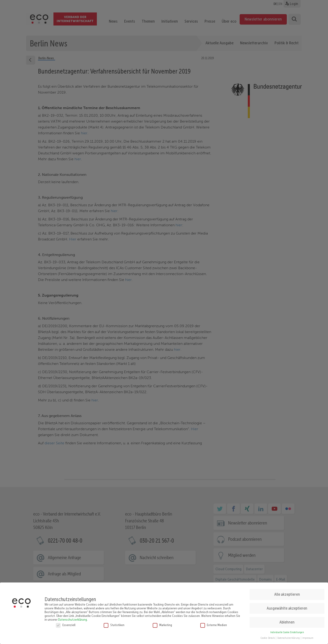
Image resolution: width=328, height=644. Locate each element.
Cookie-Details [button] (268, 636)
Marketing (162, 623)
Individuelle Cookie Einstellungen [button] (287, 630)
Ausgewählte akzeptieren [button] (287, 606)
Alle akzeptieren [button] (287, 592)
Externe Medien (214, 623)
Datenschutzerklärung (73, 617)
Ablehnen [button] (287, 620)
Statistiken (114, 623)
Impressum (308, 636)
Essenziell (66, 623)
